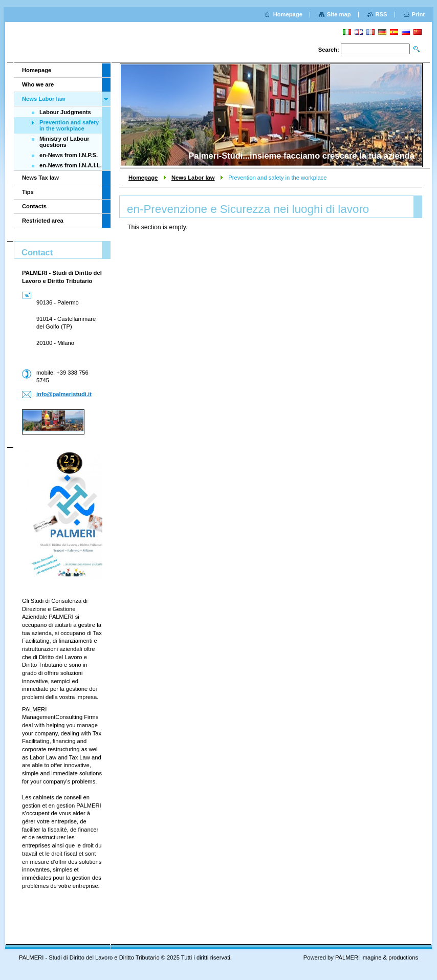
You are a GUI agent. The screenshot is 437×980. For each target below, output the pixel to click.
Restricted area (43, 221)
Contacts (34, 206)
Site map (339, 14)
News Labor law (193, 178)
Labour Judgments (65, 112)
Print (418, 14)
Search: (329, 50)
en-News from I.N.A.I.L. (71, 165)
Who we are (38, 84)
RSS (381, 14)
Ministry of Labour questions (64, 142)
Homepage (143, 178)
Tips (28, 192)
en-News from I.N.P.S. (69, 155)
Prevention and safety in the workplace (69, 125)
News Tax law (40, 178)
